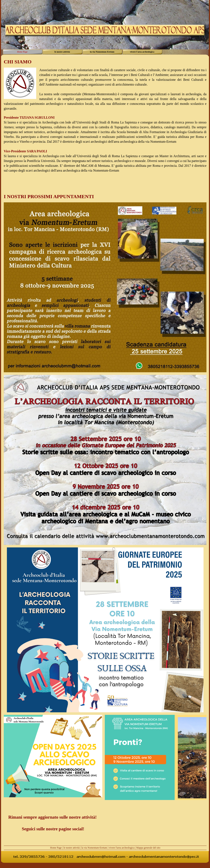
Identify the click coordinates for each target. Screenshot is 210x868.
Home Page (56, 848)
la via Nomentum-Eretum (94, 848)
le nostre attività (72, 848)
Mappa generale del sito (148, 848)
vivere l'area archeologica (122, 848)
